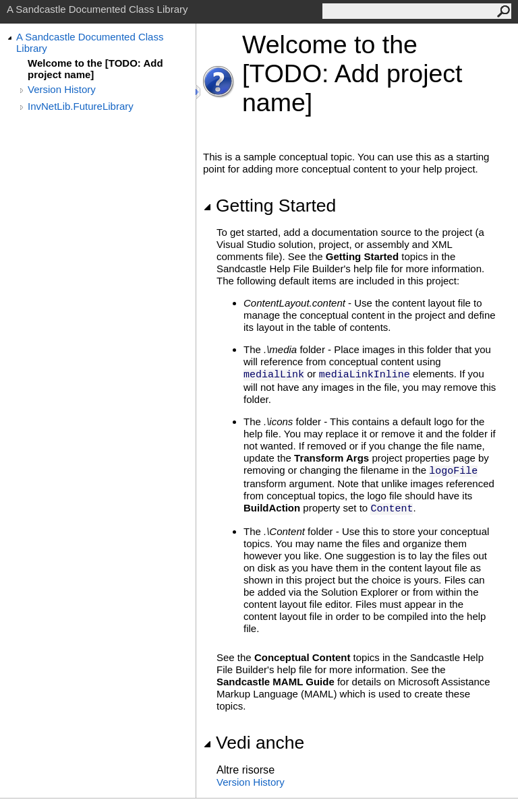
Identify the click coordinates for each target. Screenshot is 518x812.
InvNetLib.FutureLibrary (81, 106)
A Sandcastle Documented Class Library (90, 42)
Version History (62, 89)
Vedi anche (254, 743)
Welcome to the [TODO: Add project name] (95, 69)
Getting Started (269, 206)
